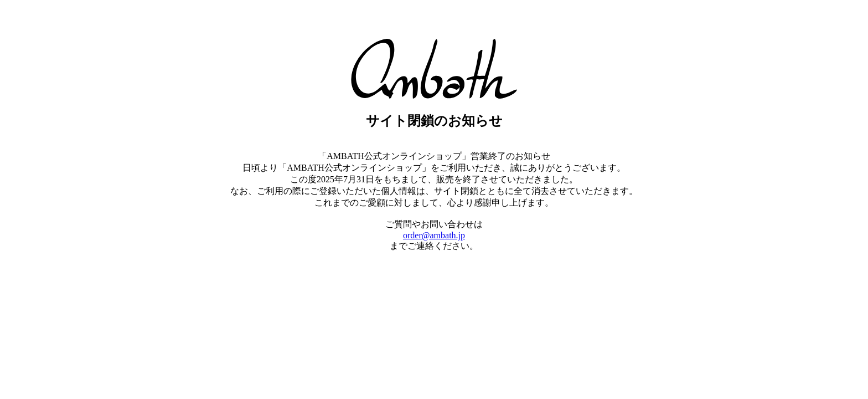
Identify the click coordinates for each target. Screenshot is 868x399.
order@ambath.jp (434, 235)
